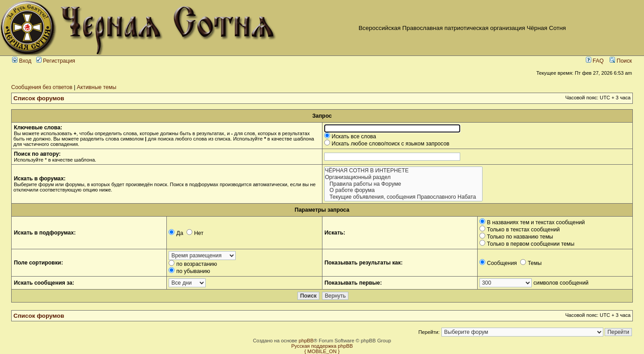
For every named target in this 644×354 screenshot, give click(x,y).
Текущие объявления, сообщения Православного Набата (403, 197)
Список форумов (39, 98)
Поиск (621, 61)
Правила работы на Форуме (403, 184)
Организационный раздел (403, 177)
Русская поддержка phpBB (322, 346)
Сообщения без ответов (42, 87)
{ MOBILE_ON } (322, 351)
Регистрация (56, 61)
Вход (22, 61)
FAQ (595, 61)
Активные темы (97, 87)
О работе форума (403, 190)
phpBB (306, 341)
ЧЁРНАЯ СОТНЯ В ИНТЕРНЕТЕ (403, 171)
